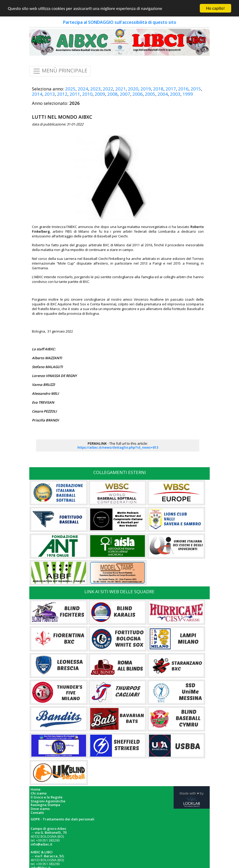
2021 (121, 89)
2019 (146, 89)
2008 (112, 94)
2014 (37, 94)
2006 (138, 94)
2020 (133, 89)
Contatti (37, 813)
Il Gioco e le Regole (47, 797)
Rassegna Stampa (45, 805)
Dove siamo (40, 809)
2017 (171, 89)
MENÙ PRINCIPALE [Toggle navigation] (60, 71)
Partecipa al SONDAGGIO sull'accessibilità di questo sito (120, 22)
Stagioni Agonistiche (48, 801)
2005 (150, 94)
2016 (183, 89)
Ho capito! (215, 8)
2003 (175, 94)
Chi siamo (39, 793)
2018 (158, 89)
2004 (163, 94)
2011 (75, 94)
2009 (100, 94)
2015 (196, 89)
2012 (62, 94)
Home (36, 789)
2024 (83, 89)
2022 (108, 89)
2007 (125, 94)
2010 (87, 94)
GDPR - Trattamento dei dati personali (62, 819)
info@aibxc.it (41, 844)
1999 (188, 94)
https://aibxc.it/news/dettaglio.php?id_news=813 (118, 447)
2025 (70, 89)
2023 (95, 89)
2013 (50, 94)
